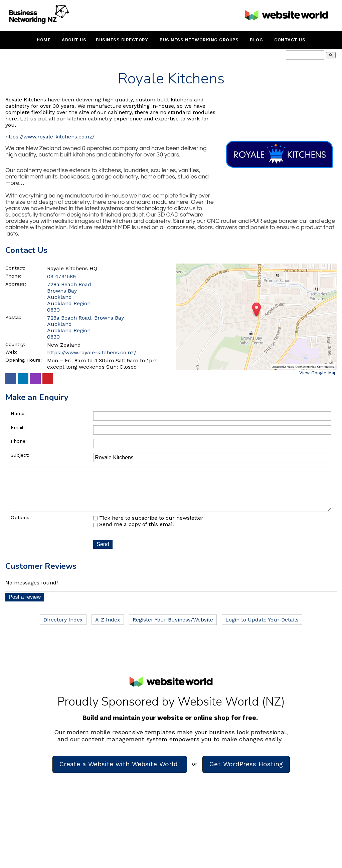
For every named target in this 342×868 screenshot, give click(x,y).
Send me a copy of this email (134, 534)
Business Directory (122, 40)
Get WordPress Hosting (246, 773)
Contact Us (290, 40)
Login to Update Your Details (262, 629)
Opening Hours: (24, 360)
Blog (256, 40)
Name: (18, 413)
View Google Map (318, 373)
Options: (21, 527)
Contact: (15, 268)
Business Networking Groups (199, 40)
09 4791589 (61, 276)
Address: (16, 284)
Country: (15, 344)
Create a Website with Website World (120, 773)
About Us (74, 40)
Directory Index (63, 629)
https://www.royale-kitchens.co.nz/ (50, 137)
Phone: (13, 276)
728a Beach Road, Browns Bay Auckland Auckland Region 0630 (85, 327)
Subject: (20, 455)
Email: (18, 427)
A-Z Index (108, 629)
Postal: (13, 317)
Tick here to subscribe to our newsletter (148, 527)
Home (44, 40)
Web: (11, 352)
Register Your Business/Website (173, 629)
